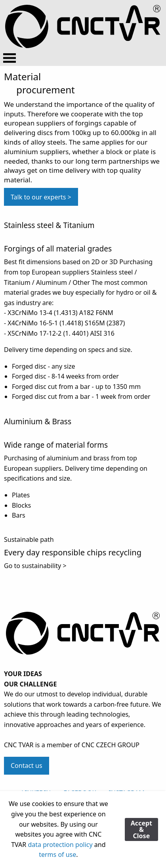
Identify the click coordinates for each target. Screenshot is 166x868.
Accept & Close (141, 829)
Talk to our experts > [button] (41, 197)
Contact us (27, 766)
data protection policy (60, 845)
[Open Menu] (10, 58)
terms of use (57, 854)
